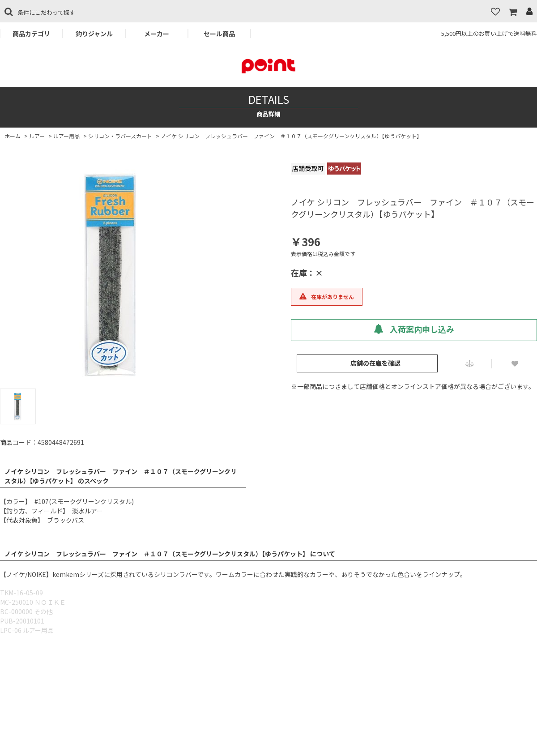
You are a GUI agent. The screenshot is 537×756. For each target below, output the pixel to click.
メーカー (157, 34)
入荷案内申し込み (414, 329)
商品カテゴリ (31, 34)
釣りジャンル (94, 34)
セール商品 (219, 34)
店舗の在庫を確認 (375, 363)
